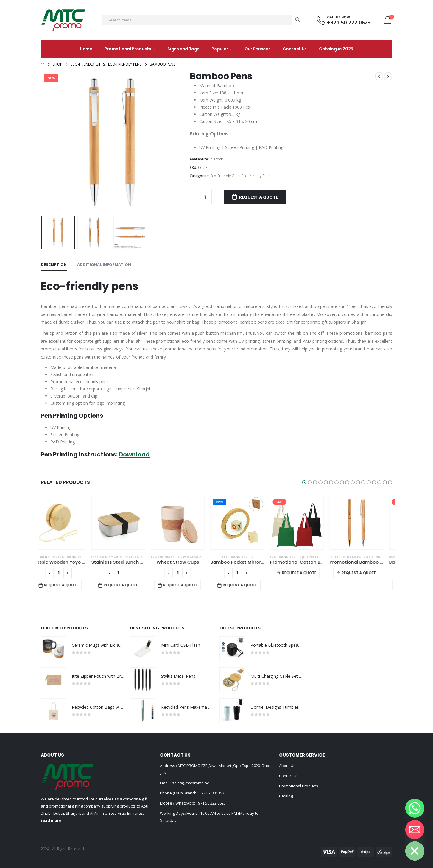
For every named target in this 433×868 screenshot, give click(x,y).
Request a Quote (259, 197)
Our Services (258, 49)
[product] (68, 523)
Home (86, 49)
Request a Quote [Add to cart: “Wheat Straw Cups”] (189, 585)
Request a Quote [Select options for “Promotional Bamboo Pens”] (368, 573)
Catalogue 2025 (336, 49)
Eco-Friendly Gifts (225, 176)
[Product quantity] (205, 197)
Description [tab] (54, 264)
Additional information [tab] (104, 264)
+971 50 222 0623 (211, 803)
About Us (287, 766)
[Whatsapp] (415, 808)
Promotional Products (128, 49)
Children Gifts (53, 557)
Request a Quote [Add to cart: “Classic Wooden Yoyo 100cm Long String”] (70, 585)
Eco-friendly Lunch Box (153, 557)
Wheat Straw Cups (207, 557)
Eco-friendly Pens (256, 176)
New (229, 502)
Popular (220, 49)
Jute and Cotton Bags (329, 557)
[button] (304, 482)
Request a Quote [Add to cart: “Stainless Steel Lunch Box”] (130, 585)
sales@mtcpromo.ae (190, 783)
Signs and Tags (183, 49)
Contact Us (295, 49)
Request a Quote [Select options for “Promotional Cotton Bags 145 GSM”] (308, 573)
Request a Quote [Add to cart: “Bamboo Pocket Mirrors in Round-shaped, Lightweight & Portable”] (249, 585)
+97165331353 (212, 793)
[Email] (415, 830)
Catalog (286, 796)
